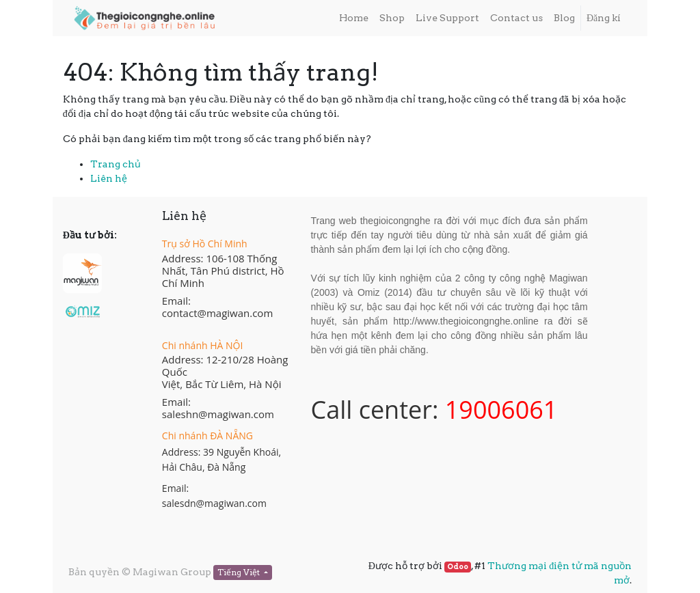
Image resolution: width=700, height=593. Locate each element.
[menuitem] (354, 18)
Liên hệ (109, 178)
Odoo (458, 567)
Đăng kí (604, 18)
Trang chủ (116, 164)
